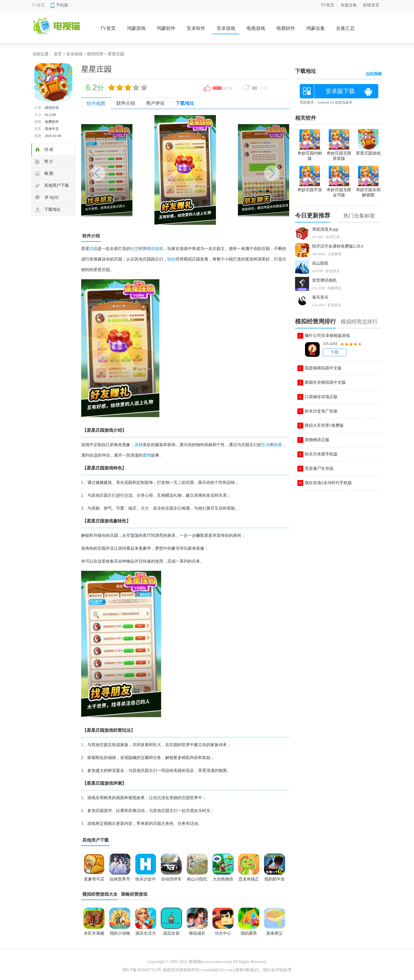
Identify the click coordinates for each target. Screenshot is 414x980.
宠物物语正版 (317, 440)
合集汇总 (345, 28)
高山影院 (320, 263)
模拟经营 (95, 54)
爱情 (147, 455)
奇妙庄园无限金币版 (339, 190)
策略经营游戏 (134, 894)
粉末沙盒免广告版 (321, 411)
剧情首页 (371, 5)
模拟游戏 (155, 249)
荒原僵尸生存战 (319, 468)
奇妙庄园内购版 (310, 153)
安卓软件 (196, 28)
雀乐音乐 (320, 297)
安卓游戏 (226, 28)
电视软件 (286, 28)
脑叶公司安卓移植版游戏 (327, 336)
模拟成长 (197, 933)
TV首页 (38, 5)
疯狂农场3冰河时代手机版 (328, 483)
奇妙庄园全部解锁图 (368, 190)
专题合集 (349, 5)
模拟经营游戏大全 (100, 894)
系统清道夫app (325, 229)
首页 (58, 54)
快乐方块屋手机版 (321, 454)
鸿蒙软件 (166, 28)
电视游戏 (256, 28)
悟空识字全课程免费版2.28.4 (338, 246)
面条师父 (275, 933)
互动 (266, 445)
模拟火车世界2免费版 (324, 425)
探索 (278, 445)
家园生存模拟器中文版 (325, 382)
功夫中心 (223, 933)
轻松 (171, 259)
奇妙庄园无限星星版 (339, 153)
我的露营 (249, 933)
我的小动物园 (120, 935)
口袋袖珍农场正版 (321, 397)
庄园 (93, 249)
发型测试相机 (324, 280)
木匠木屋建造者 (94, 935)
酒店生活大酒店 (146, 935)
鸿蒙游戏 (136, 28)
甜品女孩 (171, 933)
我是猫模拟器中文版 (323, 368)
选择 (139, 445)
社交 (134, 249)
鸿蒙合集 (316, 28)
